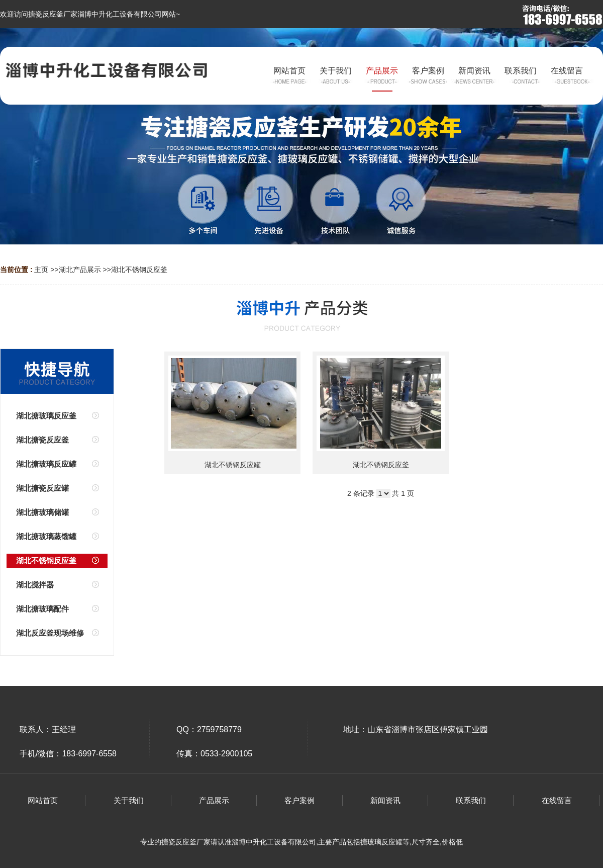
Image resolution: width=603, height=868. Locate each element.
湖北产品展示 (80, 270)
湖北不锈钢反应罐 (233, 465)
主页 (41, 270)
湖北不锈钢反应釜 (139, 270)
